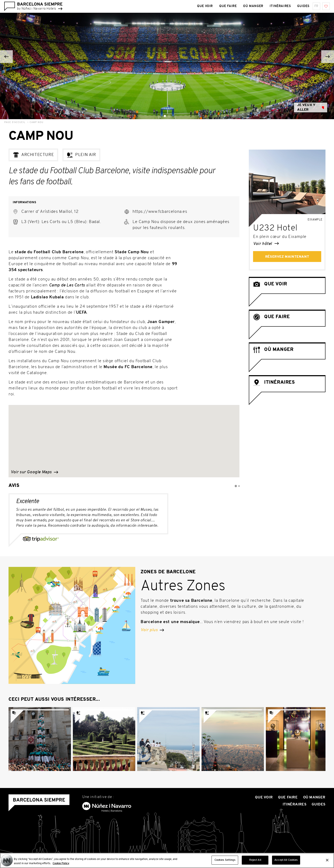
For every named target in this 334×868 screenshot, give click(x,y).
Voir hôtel (266, 244)
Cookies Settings (225, 860)
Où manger (314, 797)
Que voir (264, 797)
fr (316, 6)
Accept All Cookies (286, 860)
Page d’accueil (15, 122)
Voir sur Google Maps (34, 472)
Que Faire (288, 797)
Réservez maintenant (287, 257)
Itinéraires (295, 804)
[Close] (327, 860)
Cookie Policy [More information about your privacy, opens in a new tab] (61, 864)
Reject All (255, 860)
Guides (319, 804)
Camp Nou (37, 122)
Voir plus (152, 630)
